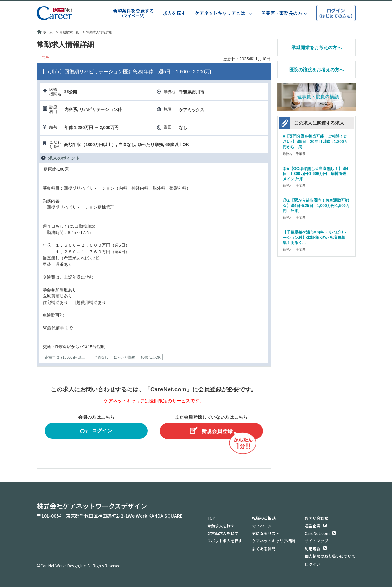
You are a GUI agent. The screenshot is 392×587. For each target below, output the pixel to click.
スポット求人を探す (225, 540)
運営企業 (313, 524)
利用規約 (313, 548)
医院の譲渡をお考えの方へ (317, 70)
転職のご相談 (264, 517)
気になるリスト (266, 532)
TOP (211, 517)
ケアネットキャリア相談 (274, 540)
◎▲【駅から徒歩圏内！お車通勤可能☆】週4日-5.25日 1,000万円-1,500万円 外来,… (316, 206)
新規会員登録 (211, 430)
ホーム (45, 32)
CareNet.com (317, 532)
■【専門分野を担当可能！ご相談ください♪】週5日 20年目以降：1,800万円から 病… (315, 142)
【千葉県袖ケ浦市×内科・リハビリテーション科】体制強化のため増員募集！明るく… (315, 238)
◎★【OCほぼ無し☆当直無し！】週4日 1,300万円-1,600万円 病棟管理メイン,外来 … (316, 174)
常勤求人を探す (221, 524)
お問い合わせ (317, 517)
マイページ (262, 524)
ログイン (96, 432)
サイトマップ (317, 540)
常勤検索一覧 (69, 32)
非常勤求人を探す (223, 532)
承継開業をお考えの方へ (317, 48)
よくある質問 (264, 548)
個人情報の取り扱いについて (330, 556)
